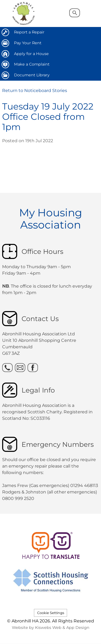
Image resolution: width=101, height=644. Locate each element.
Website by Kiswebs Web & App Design (51, 628)
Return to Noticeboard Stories (35, 91)
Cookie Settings (51, 613)
